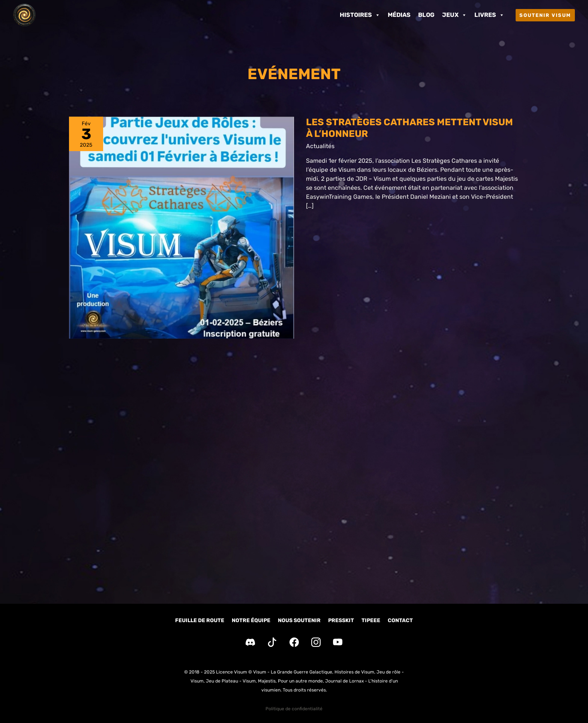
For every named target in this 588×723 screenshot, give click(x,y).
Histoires (360, 15)
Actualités (320, 146)
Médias (399, 15)
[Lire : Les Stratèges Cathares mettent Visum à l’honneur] (181, 228)
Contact (400, 620)
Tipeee (371, 620)
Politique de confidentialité (294, 709)
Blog (426, 15)
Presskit (341, 620)
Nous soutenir (299, 620)
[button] (545, 15)
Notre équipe (251, 620)
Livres (489, 15)
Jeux (454, 15)
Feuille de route (200, 620)
